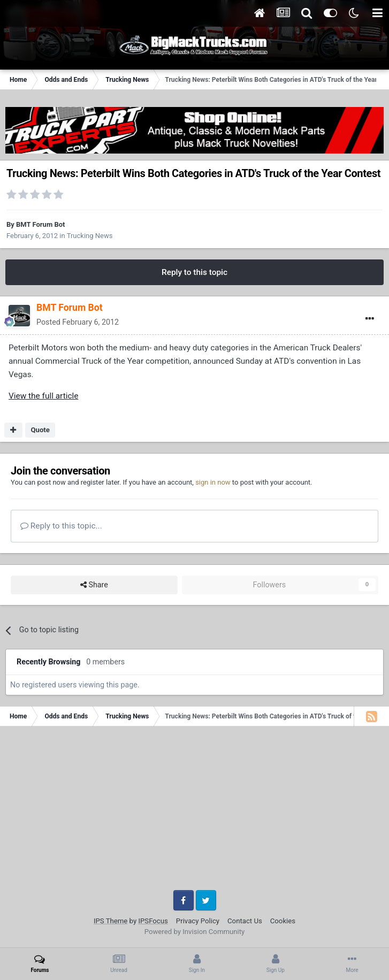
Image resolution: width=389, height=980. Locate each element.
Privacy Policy (198, 921)
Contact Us (245, 921)
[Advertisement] (194, 812)
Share (94, 585)
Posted (78, 322)
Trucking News (90, 236)
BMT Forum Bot (40, 224)
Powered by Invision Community (195, 932)
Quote (40, 430)
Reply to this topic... (61, 526)
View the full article (43, 396)
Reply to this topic (194, 272)
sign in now (213, 482)
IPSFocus (153, 921)
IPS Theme (110, 921)
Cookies (283, 921)
